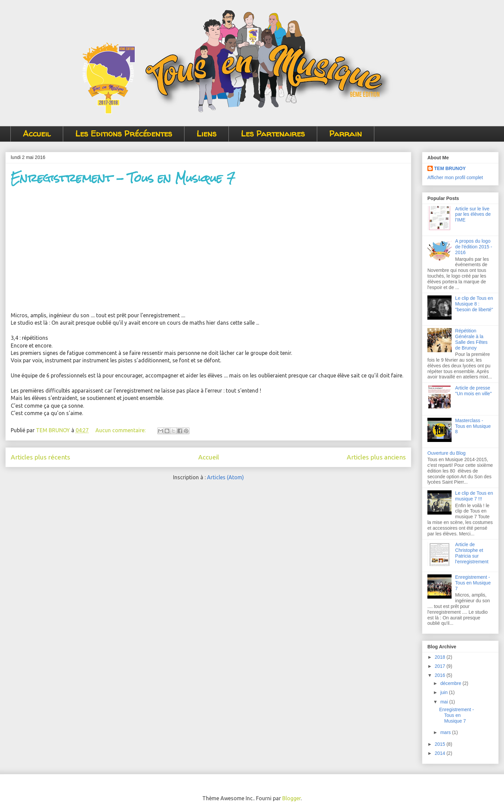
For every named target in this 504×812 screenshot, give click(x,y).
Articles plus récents (40, 457)
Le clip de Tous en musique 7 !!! (474, 496)
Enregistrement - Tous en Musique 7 (123, 178)
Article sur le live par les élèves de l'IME (473, 214)
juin (445, 692)
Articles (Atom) (225, 477)
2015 (441, 744)
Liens (206, 134)
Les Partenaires (273, 134)
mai (445, 702)
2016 (441, 675)
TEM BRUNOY (450, 168)
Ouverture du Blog (447, 453)
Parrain (346, 134)
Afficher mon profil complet (455, 177)
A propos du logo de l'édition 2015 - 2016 (474, 247)
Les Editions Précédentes (124, 134)
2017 (441, 666)
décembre (451, 683)
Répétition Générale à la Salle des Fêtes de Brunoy (472, 339)
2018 (441, 657)
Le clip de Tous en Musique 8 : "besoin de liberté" (474, 304)
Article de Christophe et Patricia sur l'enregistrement (472, 553)
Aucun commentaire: (121, 430)
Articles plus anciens (376, 457)
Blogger (291, 798)
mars (446, 732)
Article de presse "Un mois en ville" (474, 391)
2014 (441, 753)
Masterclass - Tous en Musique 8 (473, 426)
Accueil (37, 134)
